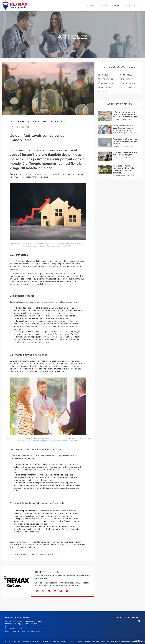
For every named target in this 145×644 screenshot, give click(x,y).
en (139, 6)
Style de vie (128, 87)
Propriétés (92, 6)
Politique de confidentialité (108, 641)
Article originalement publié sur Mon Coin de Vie (31, 555)
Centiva (138, 641)
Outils (116, 6)
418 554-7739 (16, 629)
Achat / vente (107, 83)
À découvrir (106, 79)
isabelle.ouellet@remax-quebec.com (29, 632)
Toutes (103, 75)
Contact (128, 6)
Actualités (105, 87)
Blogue (105, 6)
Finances (126, 75)
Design (103, 92)
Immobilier (17, 122)
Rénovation (128, 83)
